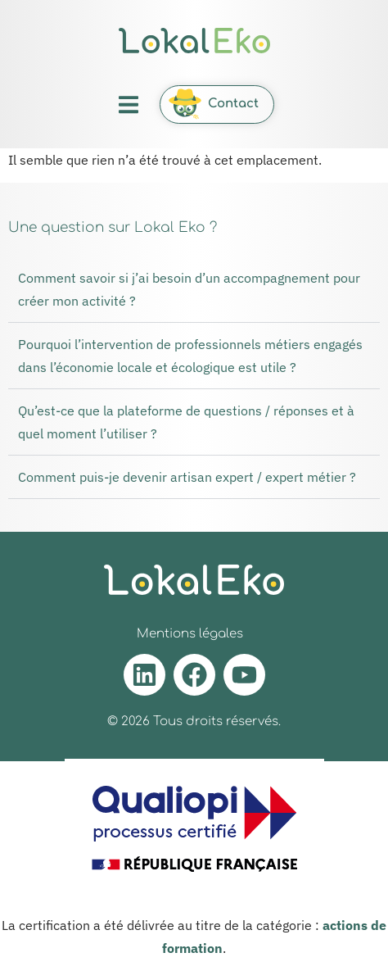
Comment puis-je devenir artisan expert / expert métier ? (187, 477)
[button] (129, 104)
